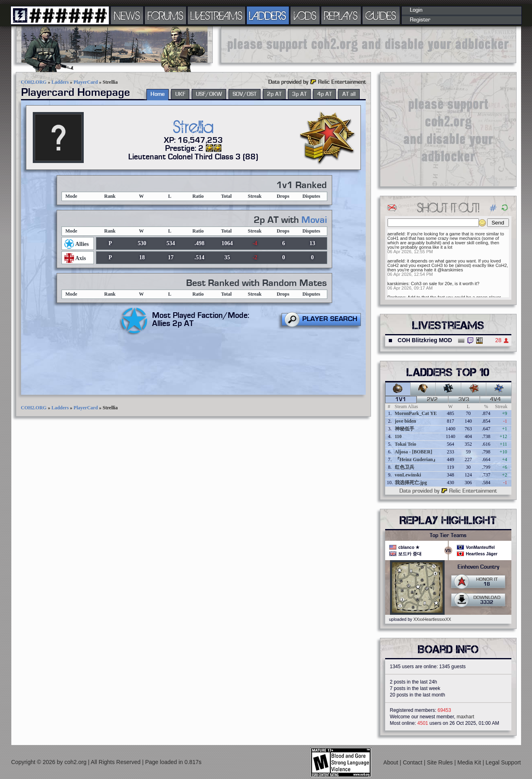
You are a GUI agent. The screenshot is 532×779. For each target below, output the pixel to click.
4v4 (495, 400)
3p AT (299, 94)
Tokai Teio (406, 444)
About (392, 762)
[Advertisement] (369, 44)
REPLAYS (341, 15)
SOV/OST (245, 94)
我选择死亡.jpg (411, 483)
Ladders (60, 82)
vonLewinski (408, 475)
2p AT (274, 94)
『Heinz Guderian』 (416, 459)
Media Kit (470, 762)
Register (420, 20)
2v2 (432, 400)
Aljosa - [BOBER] (414, 452)
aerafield (396, 234)
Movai (314, 220)
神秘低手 (405, 429)
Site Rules (441, 762)
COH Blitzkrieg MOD (425, 340)
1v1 (401, 400)
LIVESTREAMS (216, 15)
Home (158, 94)
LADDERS (268, 15)
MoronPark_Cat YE (416, 413)
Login (416, 10)
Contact (413, 762)
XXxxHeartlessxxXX (432, 619)
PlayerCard (86, 82)
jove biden (406, 421)
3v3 (464, 400)
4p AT (324, 94)
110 (398, 436)
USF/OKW (209, 94)
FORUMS (165, 15)
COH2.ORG (34, 82)
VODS (305, 15)
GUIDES (381, 15)
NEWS (127, 15)
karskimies (398, 284)
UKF (180, 94)
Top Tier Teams (448, 536)
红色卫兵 (405, 467)
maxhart (465, 717)
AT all (349, 94)
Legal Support (503, 762)
